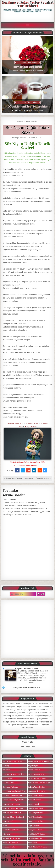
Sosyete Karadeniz (15, 423)
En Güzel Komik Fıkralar (12, 813)
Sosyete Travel (31, 426)
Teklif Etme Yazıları (35, 817)
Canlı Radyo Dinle (27, 747)
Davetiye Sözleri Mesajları (12, 796)
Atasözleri (7, 770)
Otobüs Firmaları (34, 770)
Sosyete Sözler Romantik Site (27, 688)
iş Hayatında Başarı (35, 830)
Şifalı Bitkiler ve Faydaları (38, 847)
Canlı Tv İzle (27, 742)
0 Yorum (40, 71)
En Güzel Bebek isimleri (12, 804)
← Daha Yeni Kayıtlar (13, 478)
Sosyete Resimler (34, 800)
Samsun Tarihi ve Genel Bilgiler (40, 783)
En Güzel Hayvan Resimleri (13, 808)
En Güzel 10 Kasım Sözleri (28, 671)
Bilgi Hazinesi (8, 778)
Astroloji (6, 766)
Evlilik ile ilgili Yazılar (11, 830)
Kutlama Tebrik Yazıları (28, 122)
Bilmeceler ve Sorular (11, 787)
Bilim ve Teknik (9, 783)
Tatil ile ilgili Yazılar (36, 813)
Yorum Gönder (36, 138)
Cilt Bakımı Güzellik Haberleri (14, 791)
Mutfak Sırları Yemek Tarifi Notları (41, 761)
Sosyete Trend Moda (36, 808)
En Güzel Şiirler (9, 821)
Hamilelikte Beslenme (28, 67)
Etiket (5, 825)
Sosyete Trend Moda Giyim (27, 668)
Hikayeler (6, 834)
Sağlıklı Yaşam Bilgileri (37, 787)
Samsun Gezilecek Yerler (37, 778)
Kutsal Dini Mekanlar (11, 843)
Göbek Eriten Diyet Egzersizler (27, 106)
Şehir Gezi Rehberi (35, 838)
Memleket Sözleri (9, 847)
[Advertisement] (28, 18)
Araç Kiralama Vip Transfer (13, 761)
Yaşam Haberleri (34, 825)
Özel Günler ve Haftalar (37, 834)
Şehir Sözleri (33, 843)
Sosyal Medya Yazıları (36, 796)
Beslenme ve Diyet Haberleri (27, 63)
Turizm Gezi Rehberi (36, 821)
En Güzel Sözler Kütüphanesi (13, 817)
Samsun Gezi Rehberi (36, 774)
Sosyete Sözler (18, 71)
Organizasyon (33, 766)
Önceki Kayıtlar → (43, 478)
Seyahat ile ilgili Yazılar (37, 791)
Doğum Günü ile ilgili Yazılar (13, 800)
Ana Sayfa (29, 478)
